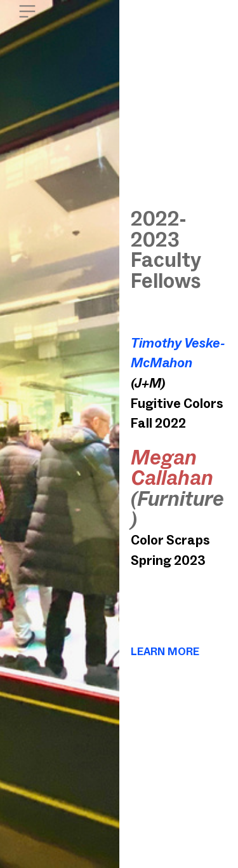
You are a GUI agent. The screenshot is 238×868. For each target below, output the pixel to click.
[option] (60, 434)
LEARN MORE (165, 651)
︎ (27, 12)
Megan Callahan (172, 468)
